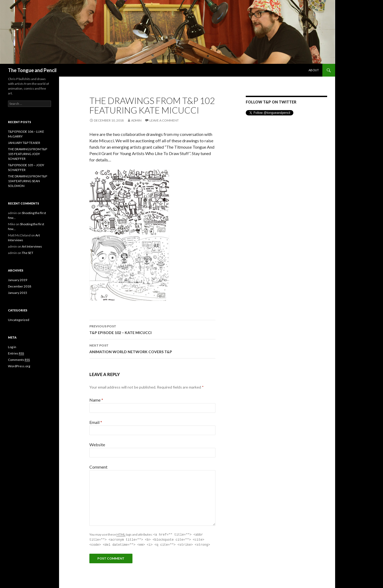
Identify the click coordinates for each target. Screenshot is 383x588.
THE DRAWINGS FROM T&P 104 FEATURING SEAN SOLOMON (28, 181)
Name (96, 400)
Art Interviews (32, 246)
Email (96, 422)
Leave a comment (164, 120)
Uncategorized (19, 320)
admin (136, 120)
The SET (28, 253)
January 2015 (18, 293)
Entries (16, 353)
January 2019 (18, 280)
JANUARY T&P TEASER (24, 143)
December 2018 (20, 286)
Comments (19, 360)
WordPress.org (19, 366)
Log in (12, 347)
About (314, 70)
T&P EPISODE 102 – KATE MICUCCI (152, 329)
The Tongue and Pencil (32, 70)
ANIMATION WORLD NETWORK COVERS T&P (152, 348)
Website (97, 445)
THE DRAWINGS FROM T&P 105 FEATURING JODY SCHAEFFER (28, 154)
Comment (98, 467)
